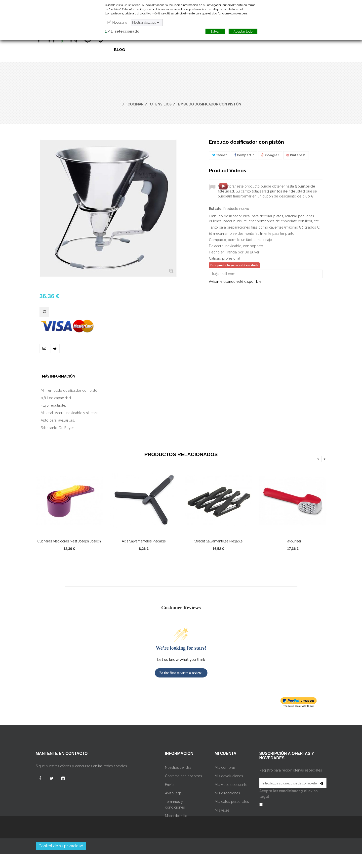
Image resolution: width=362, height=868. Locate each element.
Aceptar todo (243, 31)
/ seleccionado (122, 31)
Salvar (215, 31)
